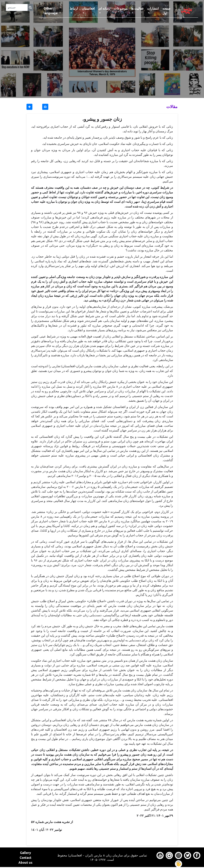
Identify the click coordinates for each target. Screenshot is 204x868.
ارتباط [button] (74, 8)
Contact (26, 858)
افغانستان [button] (88, 8)
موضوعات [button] (121, 8)
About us (25, 863)
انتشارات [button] (153, 8)
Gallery (26, 853)
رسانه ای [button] (104, 8)
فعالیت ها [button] (137, 8)
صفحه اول (169, 11)
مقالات (172, 107)
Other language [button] (51, 11)
